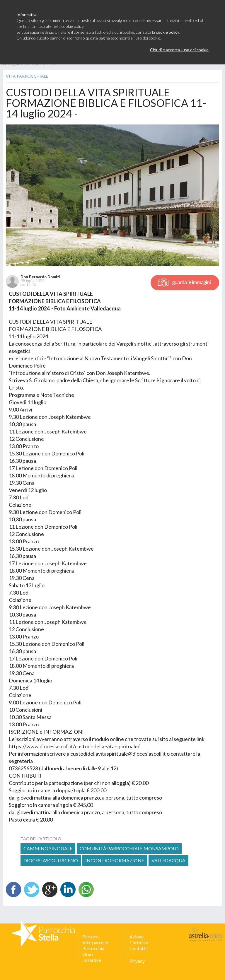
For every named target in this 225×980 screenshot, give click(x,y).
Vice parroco (95, 942)
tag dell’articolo (41, 839)
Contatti (138, 948)
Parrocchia (93, 948)
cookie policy (168, 32)
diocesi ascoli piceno (51, 860)
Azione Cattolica (139, 939)
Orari (88, 954)
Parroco (91, 937)
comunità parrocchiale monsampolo (129, 848)
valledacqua (168, 860)
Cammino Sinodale (48, 848)
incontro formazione (115, 860)
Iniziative (92, 960)
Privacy (137, 961)
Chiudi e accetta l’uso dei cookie (179, 50)
